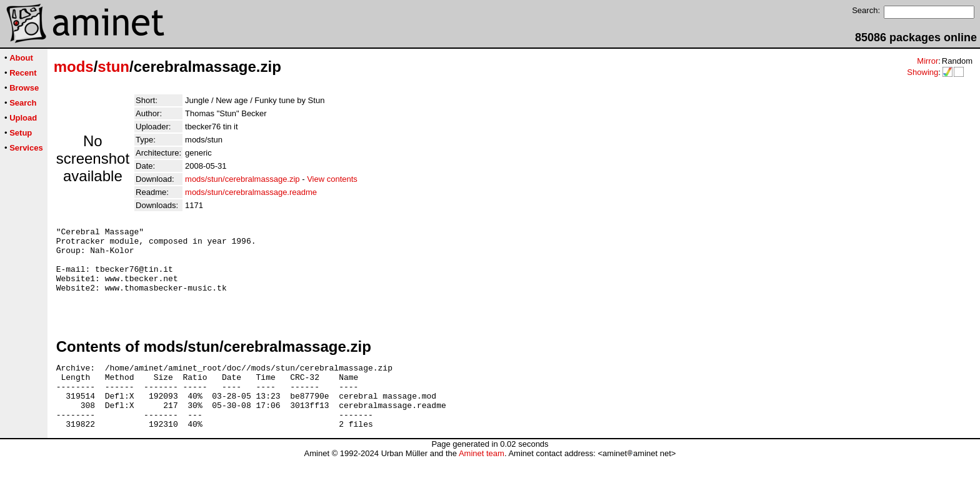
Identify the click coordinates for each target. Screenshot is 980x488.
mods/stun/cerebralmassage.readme (251, 192)
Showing (922, 72)
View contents (332, 179)
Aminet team (482, 483)
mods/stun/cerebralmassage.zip (242, 179)
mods (74, 67)
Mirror (927, 61)
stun (113, 67)
